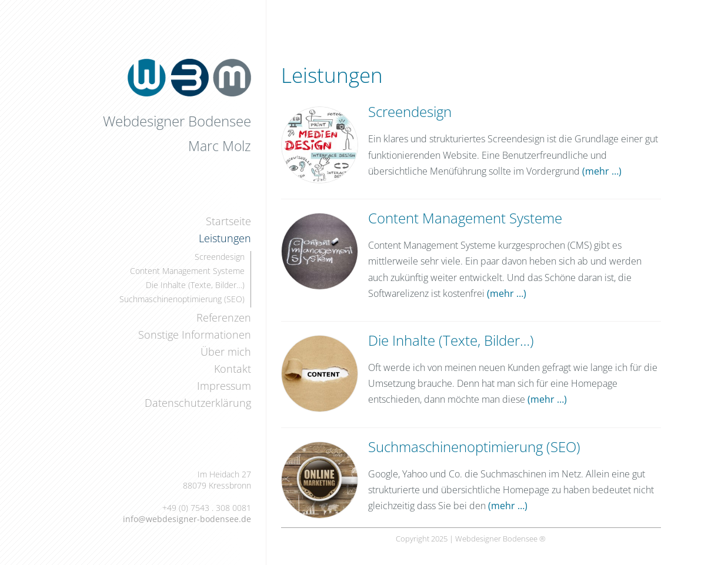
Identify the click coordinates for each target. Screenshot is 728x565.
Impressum (224, 386)
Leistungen (225, 238)
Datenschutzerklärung (198, 403)
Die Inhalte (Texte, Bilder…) (195, 285)
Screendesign (220, 257)
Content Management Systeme (187, 271)
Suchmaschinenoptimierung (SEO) (182, 299)
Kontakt (233, 369)
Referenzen (224, 317)
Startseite (228, 221)
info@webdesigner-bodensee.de (187, 519)
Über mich (226, 352)
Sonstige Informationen (195, 335)
